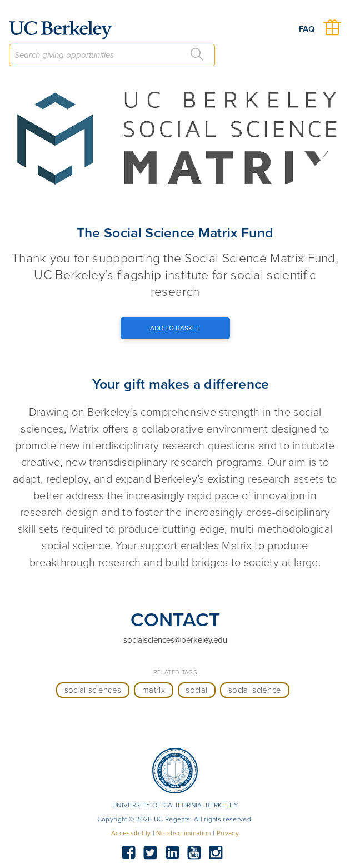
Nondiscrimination (183, 833)
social (196, 690)
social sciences (93, 690)
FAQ (307, 29)
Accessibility (131, 833)
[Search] (197, 54)
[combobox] (112, 55)
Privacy (228, 833)
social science (255, 690)
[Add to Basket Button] (175, 328)
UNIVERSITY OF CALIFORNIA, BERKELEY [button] (175, 805)
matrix (154, 690)
